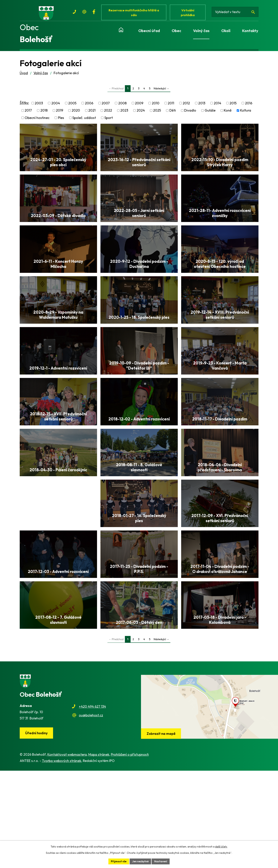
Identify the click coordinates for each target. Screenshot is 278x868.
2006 (89, 105)
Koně (228, 113)
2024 (141, 113)
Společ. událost (84, 120)
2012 (186, 105)
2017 (28, 113)
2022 (108, 113)
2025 (157, 113)
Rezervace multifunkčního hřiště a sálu (135, 13)
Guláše (210, 113)
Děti (173, 113)
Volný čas (41, 75)
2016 (249, 105)
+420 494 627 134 (92, 803)
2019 (60, 113)
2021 (92, 113)
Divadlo (190, 113)
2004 (56, 105)
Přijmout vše (118, 861)
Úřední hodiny (37, 830)
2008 (122, 105)
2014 (217, 105)
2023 (124, 113)
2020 (76, 113)
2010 (156, 105)
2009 (139, 105)
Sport (109, 120)
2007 (106, 105)
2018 (44, 113)
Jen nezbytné (140, 861)
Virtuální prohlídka (189, 13)
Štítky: (24, 105)
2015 (233, 105)
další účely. (221, 846)
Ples (61, 120)
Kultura (246, 113)
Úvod (24, 75)
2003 (39, 105)
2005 (72, 105)
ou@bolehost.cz (91, 812)
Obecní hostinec (37, 120)
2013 (202, 105)
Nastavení (161, 861)
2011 (171, 105)
